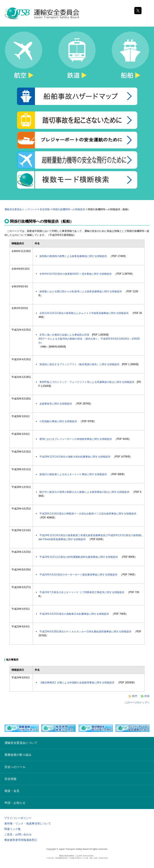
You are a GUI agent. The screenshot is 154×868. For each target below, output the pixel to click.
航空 (135, 696)
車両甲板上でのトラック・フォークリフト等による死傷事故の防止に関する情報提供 (87, 382)
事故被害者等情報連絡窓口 (21, 840)
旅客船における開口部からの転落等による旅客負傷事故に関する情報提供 (81, 291)
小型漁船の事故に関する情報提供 (58, 421)
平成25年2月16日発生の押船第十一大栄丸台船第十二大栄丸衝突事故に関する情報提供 (88, 514)
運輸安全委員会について (21, 743)
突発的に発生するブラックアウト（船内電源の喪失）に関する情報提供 (79, 364)
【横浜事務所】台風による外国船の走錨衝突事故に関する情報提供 (77, 683)
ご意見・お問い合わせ (18, 834)
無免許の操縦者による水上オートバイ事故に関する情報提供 (73, 474)
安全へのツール (15, 767)
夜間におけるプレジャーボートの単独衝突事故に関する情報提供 (76, 439)
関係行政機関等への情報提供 (69, 209)
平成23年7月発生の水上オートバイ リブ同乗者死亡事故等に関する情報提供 (82, 592)
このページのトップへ (137, 702)
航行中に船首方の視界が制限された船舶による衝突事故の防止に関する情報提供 (84, 492)
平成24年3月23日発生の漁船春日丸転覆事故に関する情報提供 (74, 614)
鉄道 (147, 696)
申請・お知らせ (15, 803)
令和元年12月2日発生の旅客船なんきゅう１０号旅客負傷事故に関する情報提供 (84, 313)
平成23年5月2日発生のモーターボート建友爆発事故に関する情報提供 (78, 575)
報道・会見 (12, 791)
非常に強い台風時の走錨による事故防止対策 (64, 335)
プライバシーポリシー (18, 818)
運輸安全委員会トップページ (21, 209)
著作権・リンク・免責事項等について (28, 823)
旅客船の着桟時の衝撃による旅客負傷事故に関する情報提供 (73, 256)
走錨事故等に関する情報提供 (56, 404)
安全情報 (45, 209)
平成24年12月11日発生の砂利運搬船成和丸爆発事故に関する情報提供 (78, 557)
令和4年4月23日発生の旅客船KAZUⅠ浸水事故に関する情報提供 (76, 274)
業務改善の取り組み (18, 755)
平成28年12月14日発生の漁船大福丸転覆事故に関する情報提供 (75, 457)
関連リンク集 (12, 829)
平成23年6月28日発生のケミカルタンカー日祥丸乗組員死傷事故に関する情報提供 (85, 632)
